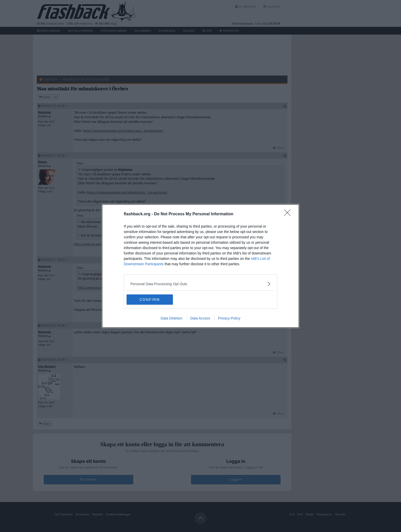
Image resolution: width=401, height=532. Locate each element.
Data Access (200, 318)
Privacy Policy (229, 318)
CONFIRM (151, 300)
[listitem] (201, 284)
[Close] (289, 214)
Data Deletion (171, 318)
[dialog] (201, 266)
